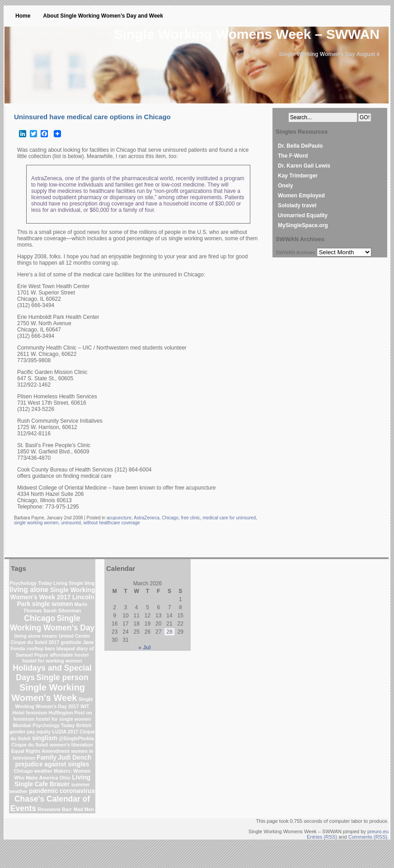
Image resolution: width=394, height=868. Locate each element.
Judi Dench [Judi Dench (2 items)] (75, 758)
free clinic (191, 518)
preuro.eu (378, 831)
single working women (36, 523)
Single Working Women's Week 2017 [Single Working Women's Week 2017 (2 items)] (52, 594)
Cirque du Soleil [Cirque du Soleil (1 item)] (30, 745)
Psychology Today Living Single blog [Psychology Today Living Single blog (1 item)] (52, 583)
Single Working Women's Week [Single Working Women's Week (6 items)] (48, 693)
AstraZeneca (147, 518)
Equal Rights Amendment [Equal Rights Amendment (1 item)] (40, 751)
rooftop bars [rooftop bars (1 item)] (41, 649)
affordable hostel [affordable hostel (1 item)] (69, 655)
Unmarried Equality (303, 215)
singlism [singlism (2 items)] (45, 738)
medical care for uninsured (229, 518)
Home (23, 16)
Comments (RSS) (368, 837)
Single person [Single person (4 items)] (62, 677)
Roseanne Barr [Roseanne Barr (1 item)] (55, 809)
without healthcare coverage (111, 523)
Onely (285, 186)
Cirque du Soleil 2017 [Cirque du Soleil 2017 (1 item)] (35, 642)
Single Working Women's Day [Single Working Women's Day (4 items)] (52, 623)
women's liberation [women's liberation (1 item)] (71, 745)
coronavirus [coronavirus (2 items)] (77, 791)
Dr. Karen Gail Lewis (304, 166)
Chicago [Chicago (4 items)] (40, 618)
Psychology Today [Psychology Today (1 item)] (54, 725)
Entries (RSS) (322, 837)
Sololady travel (297, 205)
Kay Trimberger (298, 176)
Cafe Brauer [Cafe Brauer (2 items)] (52, 784)
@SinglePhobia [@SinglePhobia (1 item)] (76, 738)
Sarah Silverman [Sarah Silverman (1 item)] (62, 611)
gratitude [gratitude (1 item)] (71, 642)
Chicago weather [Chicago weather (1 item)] (33, 771)
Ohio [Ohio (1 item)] (65, 778)
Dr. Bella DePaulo (300, 146)
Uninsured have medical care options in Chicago (92, 117)
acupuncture (119, 518)
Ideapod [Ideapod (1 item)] (66, 649)
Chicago (170, 518)
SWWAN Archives (295, 252)
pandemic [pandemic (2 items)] (43, 791)
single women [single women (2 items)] (53, 604)
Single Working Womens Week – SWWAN (247, 34)
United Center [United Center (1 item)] (75, 636)
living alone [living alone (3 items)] (29, 590)
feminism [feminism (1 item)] (36, 713)
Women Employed (301, 196)
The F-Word (293, 156)
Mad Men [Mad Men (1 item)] (84, 809)
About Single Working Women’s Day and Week (103, 16)
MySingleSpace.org (303, 225)
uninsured (71, 523)
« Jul (144, 648)
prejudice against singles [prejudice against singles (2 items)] (52, 764)
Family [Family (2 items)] (46, 758)
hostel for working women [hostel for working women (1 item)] (52, 661)
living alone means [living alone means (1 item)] (35, 636)
